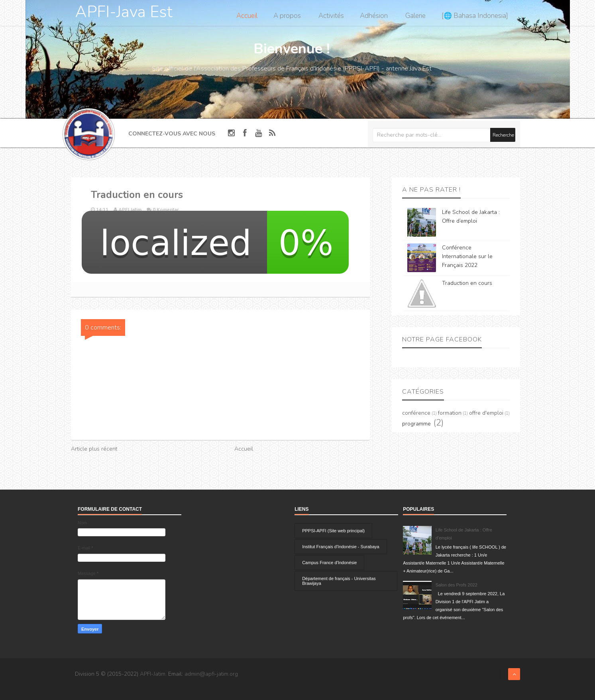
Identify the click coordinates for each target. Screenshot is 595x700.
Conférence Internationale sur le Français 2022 (467, 256)
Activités (331, 16)
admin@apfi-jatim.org (211, 674)
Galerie (415, 16)
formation (450, 413)
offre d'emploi (486, 413)
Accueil (247, 16)
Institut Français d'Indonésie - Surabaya (341, 547)
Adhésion (374, 16)
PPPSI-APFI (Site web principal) (333, 531)
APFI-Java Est (124, 12)
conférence (416, 413)
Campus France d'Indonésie (329, 563)
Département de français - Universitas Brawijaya (339, 581)
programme (416, 424)
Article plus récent (94, 449)
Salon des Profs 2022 (457, 585)
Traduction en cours (467, 283)
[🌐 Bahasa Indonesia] (475, 16)
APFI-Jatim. (153, 674)
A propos (287, 16)
